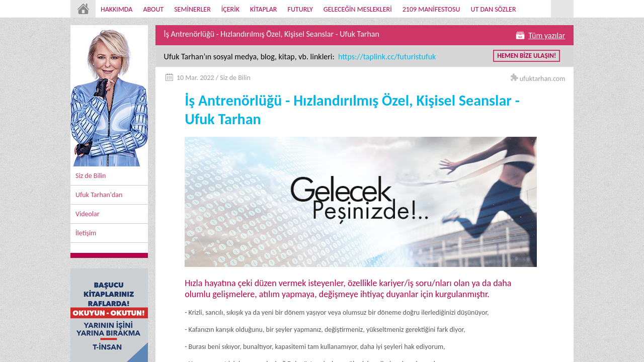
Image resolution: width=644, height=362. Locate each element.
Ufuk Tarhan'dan (99, 195)
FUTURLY (300, 9)
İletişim (86, 233)
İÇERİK (230, 9)
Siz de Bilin (91, 176)
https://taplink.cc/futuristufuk (386, 57)
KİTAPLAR (263, 9)
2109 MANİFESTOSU (431, 9)
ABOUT (153, 9)
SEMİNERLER (192, 9)
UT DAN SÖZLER (493, 9)
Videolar (88, 214)
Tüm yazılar (547, 35)
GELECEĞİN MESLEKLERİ (358, 9)
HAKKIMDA (116, 9)
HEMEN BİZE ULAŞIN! (527, 56)
